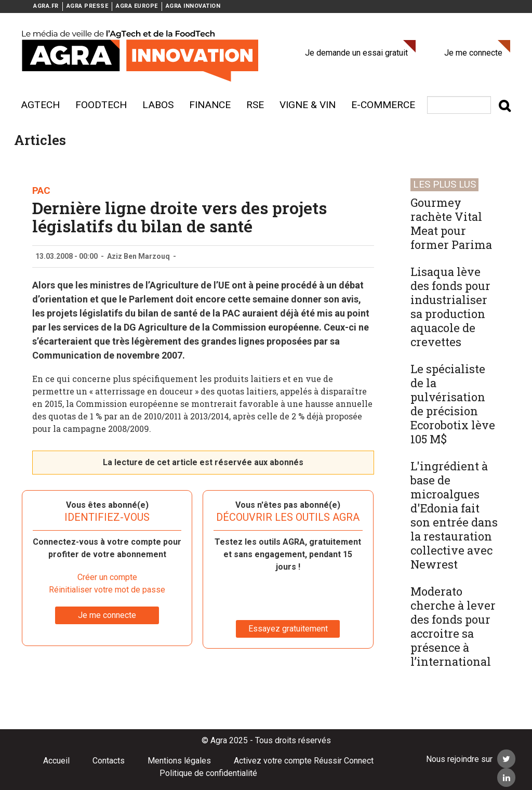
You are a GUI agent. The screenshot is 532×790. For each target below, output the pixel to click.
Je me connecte (473, 53)
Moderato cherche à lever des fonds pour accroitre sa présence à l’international (453, 626)
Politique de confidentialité (208, 773)
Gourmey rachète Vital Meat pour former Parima (451, 223)
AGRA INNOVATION (193, 6)
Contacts (109, 761)
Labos (158, 105)
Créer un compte (107, 577)
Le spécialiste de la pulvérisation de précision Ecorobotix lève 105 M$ (453, 404)
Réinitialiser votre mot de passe (107, 590)
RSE (255, 105)
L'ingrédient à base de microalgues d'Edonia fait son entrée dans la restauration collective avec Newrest (454, 515)
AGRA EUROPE (137, 6)
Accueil (56, 761)
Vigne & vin (308, 105)
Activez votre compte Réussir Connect (304, 761)
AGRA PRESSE (88, 6)
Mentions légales (179, 761)
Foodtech (101, 105)
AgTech (40, 105)
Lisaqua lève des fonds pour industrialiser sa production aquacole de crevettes (450, 307)
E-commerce (383, 105)
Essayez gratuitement (288, 629)
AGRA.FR (46, 6)
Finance (210, 105)
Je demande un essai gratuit (356, 53)
